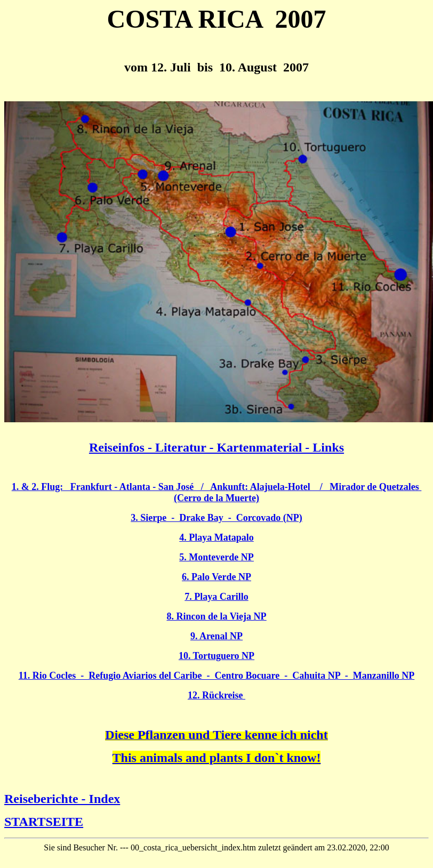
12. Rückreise (217, 695)
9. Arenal (217, 636)
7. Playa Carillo (217, 597)
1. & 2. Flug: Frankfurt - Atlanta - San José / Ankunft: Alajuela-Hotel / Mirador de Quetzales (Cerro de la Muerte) (217, 492)
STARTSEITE (44, 822)
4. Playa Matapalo (217, 537)
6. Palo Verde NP (217, 577)
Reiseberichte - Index (62, 799)
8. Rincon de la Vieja (216, 616)
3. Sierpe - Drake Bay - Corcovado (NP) (217, 518)
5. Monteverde (216, 557)
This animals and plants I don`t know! (217, 758)
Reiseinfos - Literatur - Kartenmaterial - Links (217, 447)
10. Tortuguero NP (217, 656)
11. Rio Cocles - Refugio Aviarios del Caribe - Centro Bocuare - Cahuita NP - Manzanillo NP (217, 676)
